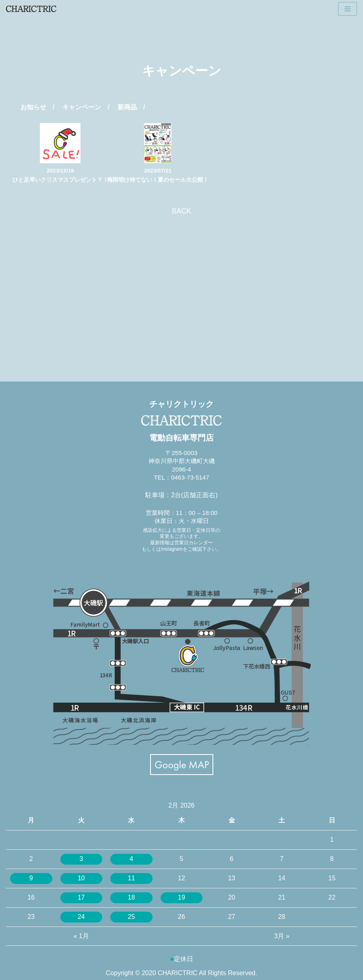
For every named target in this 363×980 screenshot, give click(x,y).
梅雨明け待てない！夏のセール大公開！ (158, 180)
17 (81, 897)
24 (81, 917)
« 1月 (81, 936)
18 (132, 897)
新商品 (127, 107)
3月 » (282, 936)
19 (181, 897)
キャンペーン (82, 107)
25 (132, 917)
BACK (181, 211)
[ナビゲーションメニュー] (348, 9)
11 (132, 878)
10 (81, 878)
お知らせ (33, 107)
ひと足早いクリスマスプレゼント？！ (60, 180)
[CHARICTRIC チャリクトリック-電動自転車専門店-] (31, 9)
